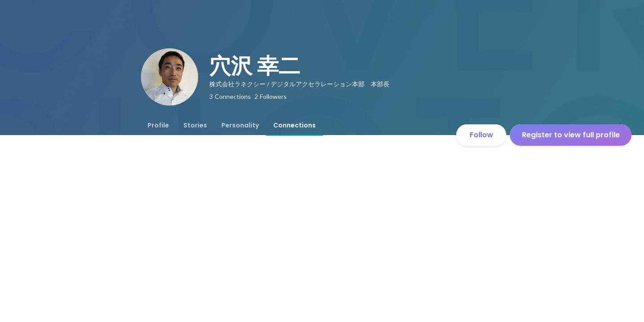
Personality (240, 125)
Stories (195, 125)
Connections (294, 125)
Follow (481, 135)
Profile (158, 125)
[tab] (158, 125)
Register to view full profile (571, 135)
